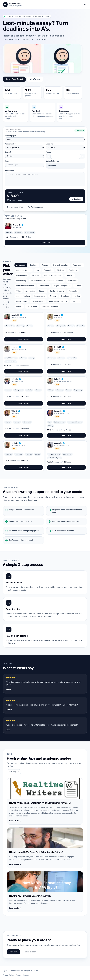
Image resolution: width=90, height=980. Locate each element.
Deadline (49, 144)
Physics (77, 296)
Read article (15, 821)
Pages (48, 152)
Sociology (73, 270)
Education (76, 301)
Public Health (22, 301)
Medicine (61, 270)
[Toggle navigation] (85, 4)
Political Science (38, 301)
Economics (48, 270)
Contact (26, 975)
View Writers (35, 79)
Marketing (35, 275)
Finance (43, 291)
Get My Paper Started (14, 79)
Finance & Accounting (53, 275)
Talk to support (35, 207)
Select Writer (24, 339)
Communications (23, 296)
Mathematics (44, 286)
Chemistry (65, 296)
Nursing (45, 265)
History (78, 286)
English (19, 306)
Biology (53, 296)
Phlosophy (73, 291)
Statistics (70, 275)
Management (22, 275)
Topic (7, 161)
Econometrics (40, 296)
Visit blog (14, 772)
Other (19, 291)
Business (34, 265)
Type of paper (10, 136)
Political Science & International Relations (47, 281)
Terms (18, 975)
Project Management (62, 286)
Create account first (15, 207)
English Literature (57, 291)
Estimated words (53, 161)
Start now (13, 952)
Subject (8, 152)
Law (37, 270)
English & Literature (61, 265)
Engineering (21, 281)
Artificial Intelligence (50, 306)
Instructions (10, 171)
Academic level (11, 144)
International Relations (58, 301)
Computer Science (24, 270)
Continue (76, 199)
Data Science (32, 306)
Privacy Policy (8, 975)
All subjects (21, 265)
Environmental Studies (25, 286)
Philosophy (72, 281)
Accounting (30, 291)
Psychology (78, 265)
